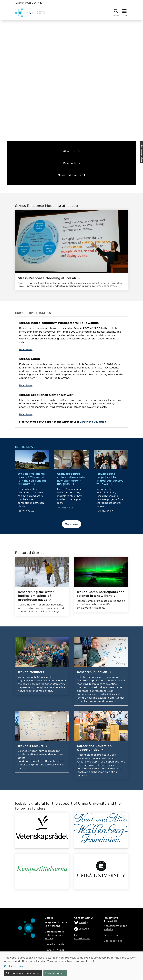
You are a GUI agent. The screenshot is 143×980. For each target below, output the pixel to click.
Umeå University (35, 3)
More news (71, 524)
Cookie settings (113, 941)
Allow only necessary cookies (23, 973)
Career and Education (93, 422)
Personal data (112, 935)
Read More (26, 349)
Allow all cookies (55, 973)
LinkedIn (84, 929)
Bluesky (83, 922)
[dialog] (71, 966)
